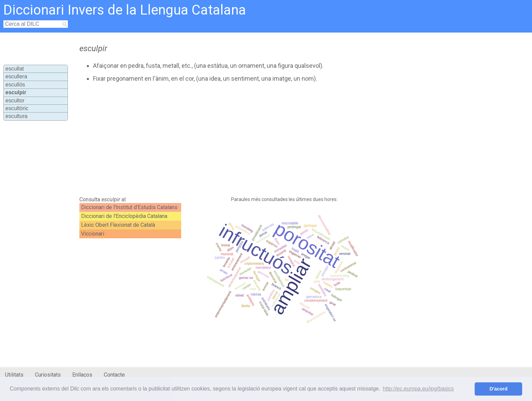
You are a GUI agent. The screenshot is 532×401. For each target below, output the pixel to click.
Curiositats (48, 375)
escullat (15, 69)
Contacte (114, 375)
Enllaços (82, 375)
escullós (15, 85)
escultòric (17, 108)
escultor (15, 101)
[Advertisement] (231, 139)
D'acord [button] (499, 389)
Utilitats (14, 375)
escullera (16, 76)
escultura (16, 116)
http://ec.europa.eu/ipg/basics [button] (419, 389)
